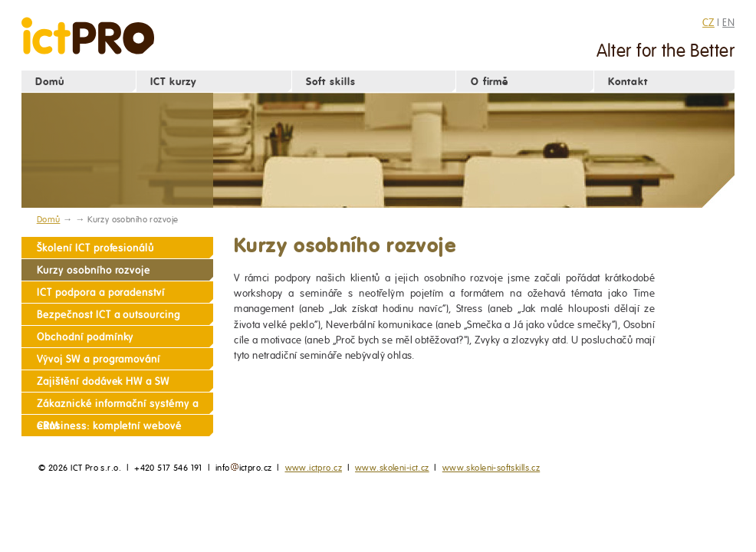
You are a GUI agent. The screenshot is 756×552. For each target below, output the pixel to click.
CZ (708, 22)
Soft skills (331, 82)
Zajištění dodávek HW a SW (103, 381)
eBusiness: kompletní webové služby (109, 428)
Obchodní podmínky (85, 337)
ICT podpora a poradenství (101, 292)
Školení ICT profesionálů (95, 248)
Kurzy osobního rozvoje (94, 270)
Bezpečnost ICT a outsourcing (108, 315)
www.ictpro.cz (314, 468)
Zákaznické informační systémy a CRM (117, 406)
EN (728, 22)
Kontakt (628, 82)
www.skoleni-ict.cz (392, 468)
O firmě (490, 82)
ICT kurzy (173, 82)
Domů (50, 82)
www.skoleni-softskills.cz (491, 468)
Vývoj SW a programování (99, 359)
